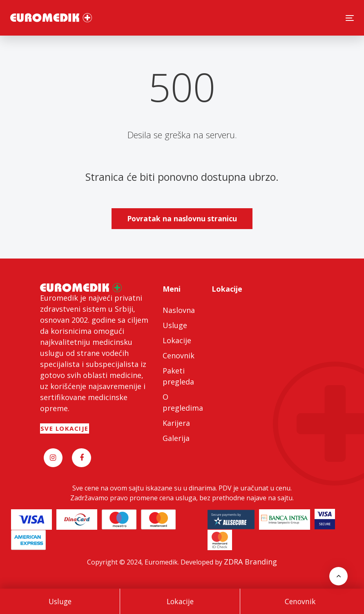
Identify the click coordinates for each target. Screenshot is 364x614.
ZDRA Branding (250, 562)
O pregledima (182, 402)
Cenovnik (300, 601)
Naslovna (179, 310)
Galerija (176, 438)
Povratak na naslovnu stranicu (182, 218)
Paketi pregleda (178, 376)
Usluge (60, 601)
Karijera (176, 423)
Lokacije (180, 601)
